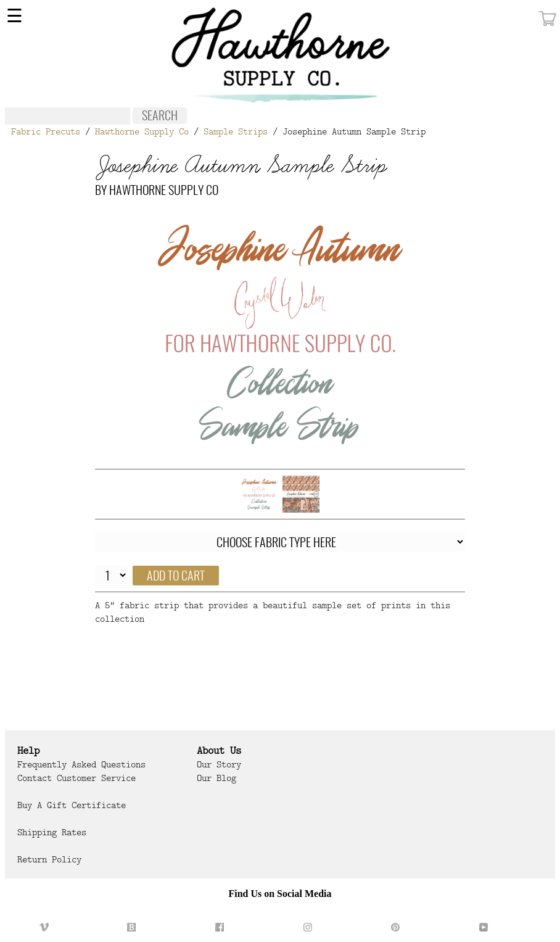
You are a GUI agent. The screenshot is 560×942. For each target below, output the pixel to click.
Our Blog (216, 778)
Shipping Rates (52, 832)
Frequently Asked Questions (81, 764)
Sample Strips (236, 131)
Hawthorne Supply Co (142, 131)
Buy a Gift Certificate (72, 805)
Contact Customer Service (76, 778)
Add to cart (176, 577)
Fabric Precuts (46, 131)
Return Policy (49, 859)
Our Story (219, 764)
